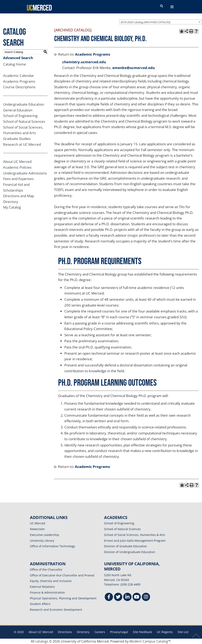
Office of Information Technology (52, 546)
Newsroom (37, 529)
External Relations (42, 587)
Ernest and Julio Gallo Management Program (135, 541)
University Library (42, 541)
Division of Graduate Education (126, 546)
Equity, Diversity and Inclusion (51, 581)
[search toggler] (162, 6)
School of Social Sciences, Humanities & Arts (135, 535)
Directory (11, 202)
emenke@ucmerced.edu (134, 68)
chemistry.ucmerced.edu (84, 62)
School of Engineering (20, 116)
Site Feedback (142, 632)
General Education (18, 110)
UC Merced (38, 523)
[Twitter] (118, 597)
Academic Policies (17, 167)
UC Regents (165, 632)
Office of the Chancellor (46, 569)
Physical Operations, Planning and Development (63, 598)
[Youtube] (137, 597)
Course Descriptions (19, 87)
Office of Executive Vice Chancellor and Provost (62, 575)
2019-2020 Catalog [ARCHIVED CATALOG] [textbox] (145, 22)
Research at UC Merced (22, 144)
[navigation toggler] (172, 7)
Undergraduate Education (24, 104)
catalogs (42, 641)
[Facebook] (109, 597)
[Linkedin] (127, 597)
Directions (65, 632)
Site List (183, 632)
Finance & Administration (47, 592)
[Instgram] (146, 597)
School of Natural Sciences (24, 121)
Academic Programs (19, 81)
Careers (100, 632)
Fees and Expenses (18, 179)
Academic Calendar (19, 76)
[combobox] (161, 22)
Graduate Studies (17, 139)
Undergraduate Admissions (25, 173)
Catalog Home (15, 64)
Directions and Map (19, 196)
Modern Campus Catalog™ (150, 641)
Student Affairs (40, 604)
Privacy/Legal (119, 632)
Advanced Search (18, 58)
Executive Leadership (45, 535)
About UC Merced (17, 162)
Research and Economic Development (56, 610)
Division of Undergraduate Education (130, 552)
